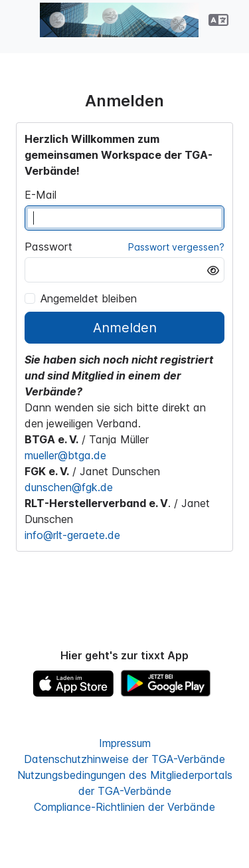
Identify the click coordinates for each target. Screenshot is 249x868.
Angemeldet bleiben (81, 298)
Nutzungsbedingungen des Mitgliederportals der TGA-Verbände (125, 783)
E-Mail (41, 195)
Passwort (48, 247)
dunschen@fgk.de (69, 487)
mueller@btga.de (65, 455)
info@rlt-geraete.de (72, 535)
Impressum (125, 743)
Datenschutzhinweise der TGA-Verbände (124, 759)
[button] (218, 20)
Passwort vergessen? (176, 247)
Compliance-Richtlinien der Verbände (124, 807)
